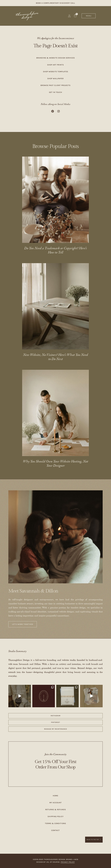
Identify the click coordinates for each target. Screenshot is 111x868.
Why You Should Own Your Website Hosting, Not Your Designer (56, 464)
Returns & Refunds (56, 809)
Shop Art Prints (56, 65)
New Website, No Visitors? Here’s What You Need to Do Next (56, 357)
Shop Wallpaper (56, 78)
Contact (56, 830)
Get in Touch (56, 92)
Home (56, 796)
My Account (56, 803)
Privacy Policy (68, 862)
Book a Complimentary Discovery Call (56, 3)
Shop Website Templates (56, 72)
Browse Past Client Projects (56, 85)
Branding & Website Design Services (56, 58)
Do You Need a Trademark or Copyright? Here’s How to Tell (56, 251)
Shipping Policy (56, 816)
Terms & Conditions (56, 823)
